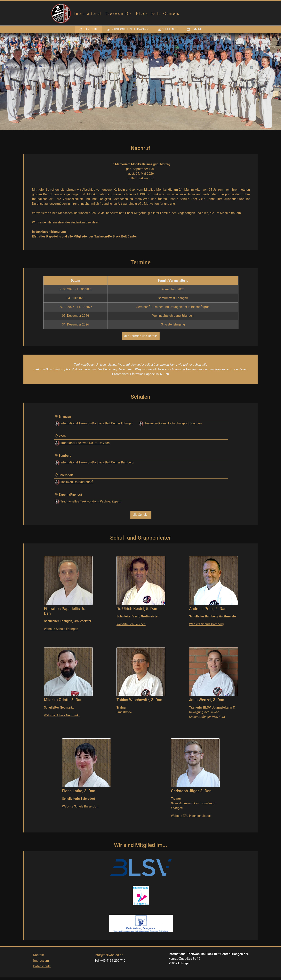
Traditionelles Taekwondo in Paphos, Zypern (91, 501)
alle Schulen (141, 515)
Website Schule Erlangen (61, 629)
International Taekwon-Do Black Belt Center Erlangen (97, 423)
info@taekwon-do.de (109, 963)
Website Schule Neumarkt (62, 715)
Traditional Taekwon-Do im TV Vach (85, 443)
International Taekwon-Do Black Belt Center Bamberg (97, 462)
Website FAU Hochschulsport (191, 816)
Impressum (41, 969)
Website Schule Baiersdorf (80, 806)
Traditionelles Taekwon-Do (128, 29)
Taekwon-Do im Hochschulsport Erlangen (173, 423)
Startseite (89, 29)
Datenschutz (42, 975)
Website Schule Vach (131, 624)
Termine (194, 29)
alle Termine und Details (141, 336)
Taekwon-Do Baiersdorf (77, 482)
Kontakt (39, 963)
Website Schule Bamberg (206, 624)
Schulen (166, 29)
